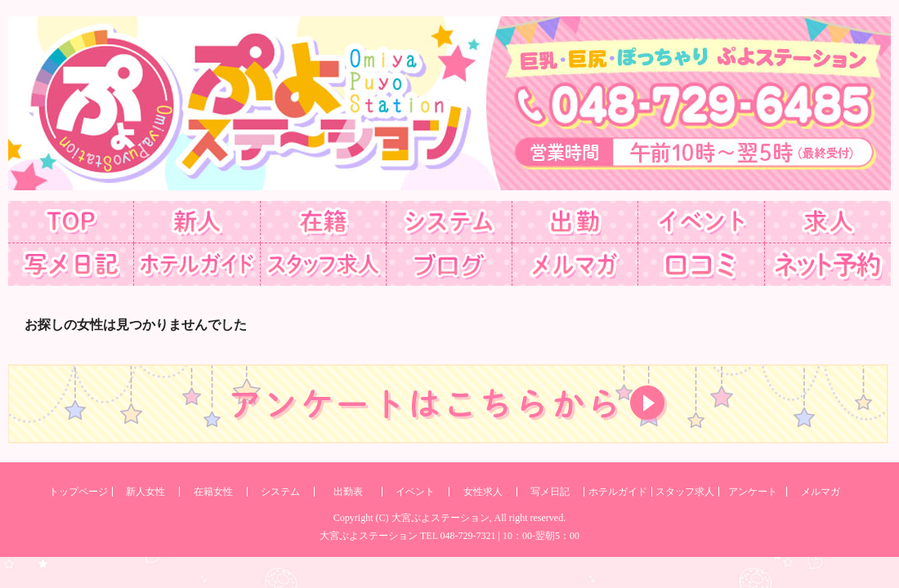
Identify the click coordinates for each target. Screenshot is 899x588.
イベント (415, 492)
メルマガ (821, 492)
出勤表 (348, 492)
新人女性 (145, 492)
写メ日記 (550, 492)
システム (280, 492)
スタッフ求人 (685, 492)
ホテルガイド (618, 492)
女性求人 (483, 492)
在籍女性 (213, 492)
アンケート (753, 492)
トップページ (78, 492)
